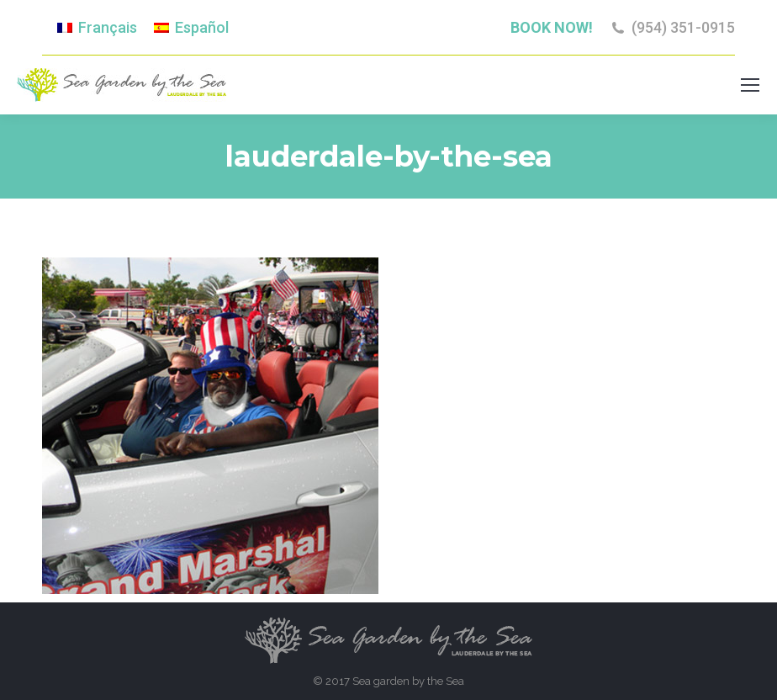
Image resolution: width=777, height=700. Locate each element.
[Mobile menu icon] (750, 85)
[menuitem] (97, 28)
